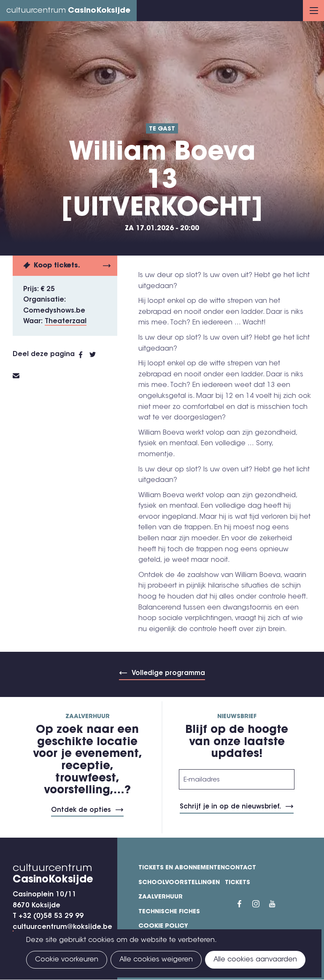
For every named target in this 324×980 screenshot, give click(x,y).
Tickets (238, 883)
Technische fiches (169, 912)
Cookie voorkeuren (67, 960)
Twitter (97, 355)
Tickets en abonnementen (182, 868)
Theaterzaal (66, 321)
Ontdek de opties (81, 810)
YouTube (278, 904)
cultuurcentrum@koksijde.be (62, 927)
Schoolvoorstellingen (179, 883)
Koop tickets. (57, 266)
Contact (240, 868)
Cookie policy (163, 926)
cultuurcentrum (68, 11)
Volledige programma (168, 674)
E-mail (21, 376)
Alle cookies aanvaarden (255, 960)
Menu (314, 11)
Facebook (84, 355)
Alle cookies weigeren (156, 960)
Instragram (261, 904)
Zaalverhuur (161, 897)
